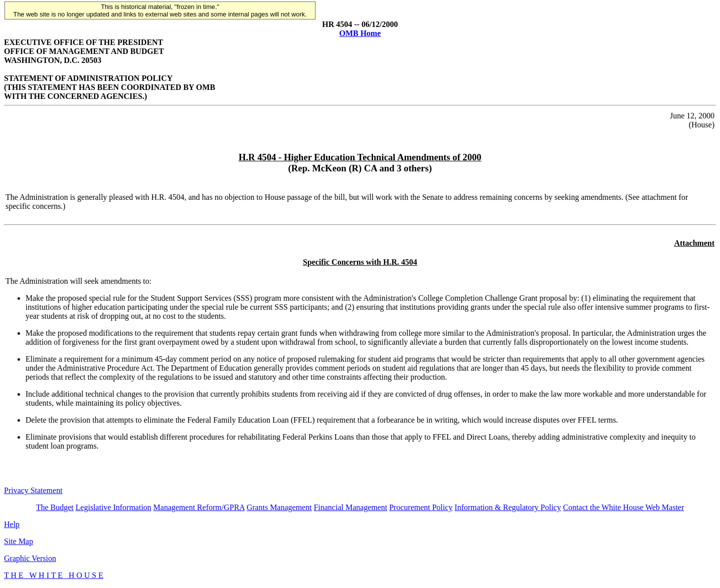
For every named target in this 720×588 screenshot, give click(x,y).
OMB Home (360, 33)
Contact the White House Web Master (623, 507)
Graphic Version (30, 558)
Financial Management (350, 507)
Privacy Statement (33, 490)
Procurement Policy (421, 507)
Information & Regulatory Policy (508, 507)
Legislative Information (113, 507)
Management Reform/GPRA (199, 507)
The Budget (55, 507)
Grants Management (279, 507)
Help (12, 524)
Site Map (18, 541)
